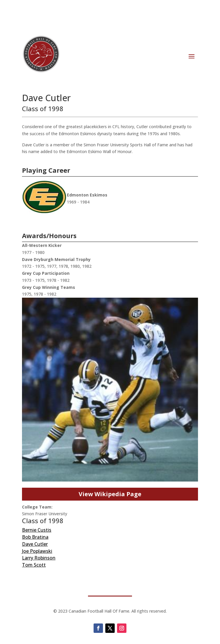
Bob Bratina (35, 537)
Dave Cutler (35, 544)
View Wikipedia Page (110, 494)
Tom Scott (34, 565)
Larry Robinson (39, 558)
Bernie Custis (37, 530)
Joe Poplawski (37, 551)
